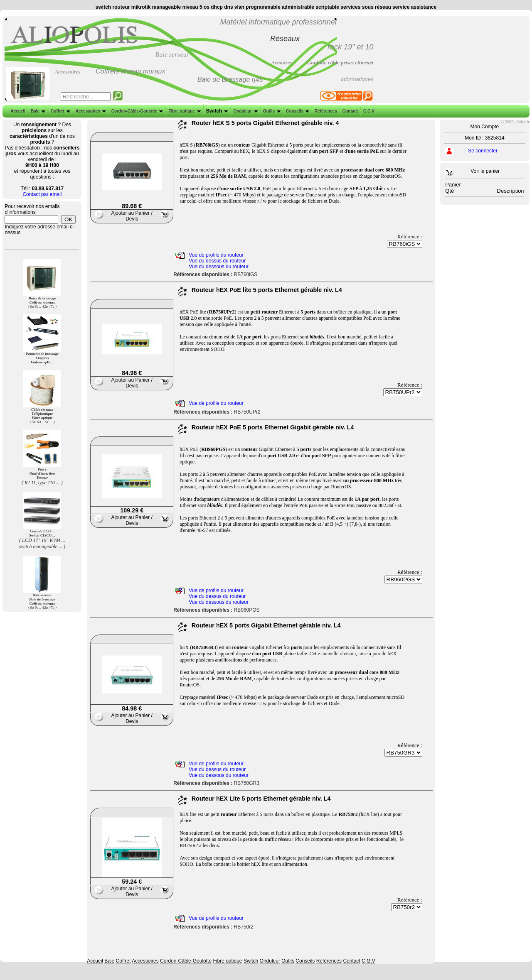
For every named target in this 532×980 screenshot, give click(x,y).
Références (325, 111)
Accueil (18, 111)
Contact (349, 111)
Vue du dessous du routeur (219, 267)
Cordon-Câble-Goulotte (137, 111)
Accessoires (90, 111)
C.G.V (368, 111)
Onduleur (244, 111)
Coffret (60, 111)
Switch (216, 111)
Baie (37, 111)
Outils (271, 111)
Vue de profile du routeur (216, 255)
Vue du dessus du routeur (217, 261)
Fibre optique (183, 111)
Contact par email (42, 194)
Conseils (297, 111)
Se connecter (483, 151)
